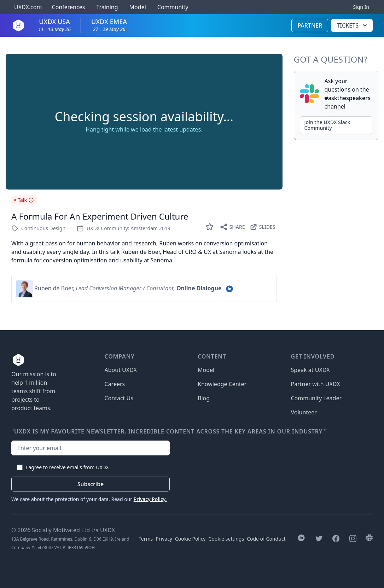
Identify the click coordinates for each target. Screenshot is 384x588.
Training (107, 7)
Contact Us (119, 398)
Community (173, 7)
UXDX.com (28, 7)
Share (232, 227)
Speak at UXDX (310, 370)
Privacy (164, 539)
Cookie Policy (190, 539)
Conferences (68, 7)
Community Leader (316, 398)
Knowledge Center (222, 384)
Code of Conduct (266, 539)
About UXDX (121, 370)
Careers (115, 384)
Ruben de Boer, (54, 288)
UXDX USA (54, 25)
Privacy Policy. (150, 499)
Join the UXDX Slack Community (327, 125)
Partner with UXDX (316, 384)
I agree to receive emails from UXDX (67, 467)
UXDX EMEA (109, 25)
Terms (146, 539)
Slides (262, 227)
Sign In (361, 7)
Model (138, 7)
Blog (204, 398)
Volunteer (304, 412)
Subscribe (91, 484)
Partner (310, 25)
